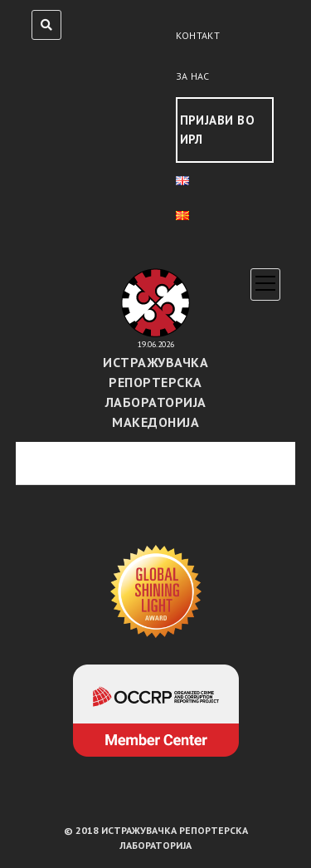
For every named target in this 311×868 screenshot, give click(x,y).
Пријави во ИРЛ (218, 130)
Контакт (198, 35)
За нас (193, 76)
